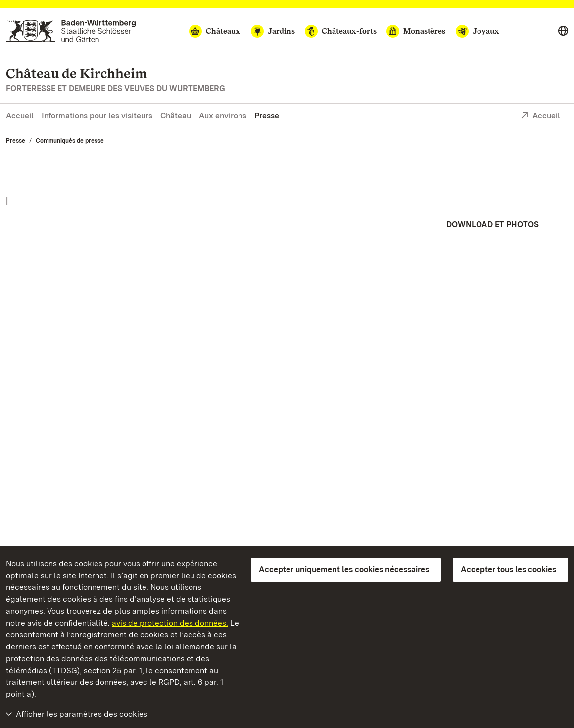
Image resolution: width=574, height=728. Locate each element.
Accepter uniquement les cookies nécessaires (344, 569)
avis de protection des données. (170, 623)
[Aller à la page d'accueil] (71, 31)
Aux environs (223, 116)
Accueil (20, 116)
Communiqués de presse (70, 141)
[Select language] (563, 31)
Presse (267, 116)
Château (176, 116)
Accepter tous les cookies (508, 569)
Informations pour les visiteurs (97, 116)
